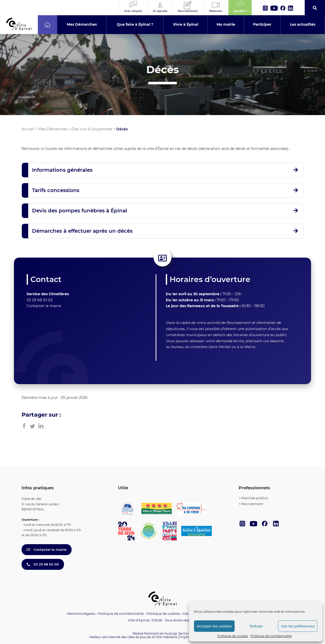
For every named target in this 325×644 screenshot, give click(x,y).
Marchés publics (255, 498)
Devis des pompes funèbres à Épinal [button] (80, 211)
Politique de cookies (233, 636)
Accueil (28, 129)
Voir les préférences (298, 626)
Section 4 (185, 633)
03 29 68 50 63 (40, 300)
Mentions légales (81, 614)
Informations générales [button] (62, 170)
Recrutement (252, 504)
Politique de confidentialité (271, 636)
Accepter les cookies (214, 626)
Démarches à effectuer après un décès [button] (82, 231)
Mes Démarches (53, 129)
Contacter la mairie (44, 306)
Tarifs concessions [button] (56, 190)
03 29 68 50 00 (43, 564)
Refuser (256, 626)
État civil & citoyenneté (92, 129)
